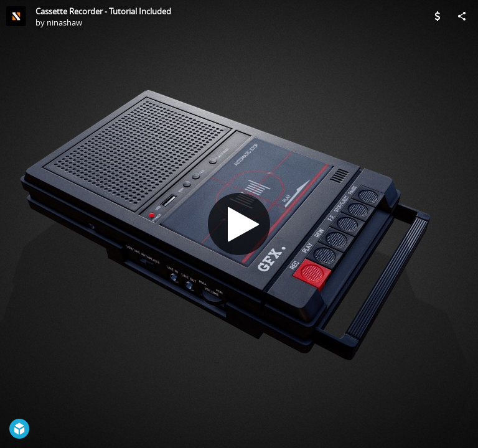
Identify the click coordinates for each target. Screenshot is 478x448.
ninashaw (64, 22)
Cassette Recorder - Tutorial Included (103, 11)
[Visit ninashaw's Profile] (16, 16)
